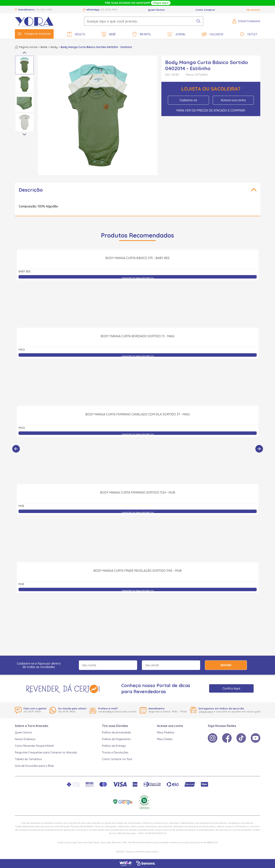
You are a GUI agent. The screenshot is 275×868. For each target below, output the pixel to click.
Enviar (226, 665)
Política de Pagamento (116, 739)
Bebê (109, 34)
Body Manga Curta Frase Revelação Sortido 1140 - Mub (137, 613)
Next (24, 135)
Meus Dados (165, 739)
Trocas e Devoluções (115, 752)
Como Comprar (205, 10)
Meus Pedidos (166, 732)
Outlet (249, 34)
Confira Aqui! (231, 688)
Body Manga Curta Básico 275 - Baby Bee (137, 300)
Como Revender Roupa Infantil (34, 746)
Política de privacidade (116, 732)
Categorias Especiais (34, 34)
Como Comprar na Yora (117, 759)
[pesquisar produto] (198, 21)
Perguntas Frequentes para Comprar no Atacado (46, 752)
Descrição (31, 190)
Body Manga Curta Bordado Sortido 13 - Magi (137, 378)
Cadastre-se (188, 100)
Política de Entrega (114, 746)
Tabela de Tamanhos (28, 759)
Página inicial (28, 47)
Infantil (142, 34)
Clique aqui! (161, 3)
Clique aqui (206, 711)
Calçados (213, 34)
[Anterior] (16, 449)
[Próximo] (259, 449)
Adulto (76, 34)
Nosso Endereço (25, 739)
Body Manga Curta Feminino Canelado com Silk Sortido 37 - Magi (138, 456)
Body (54, 47)
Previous (24, 53)
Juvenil (176, 34)
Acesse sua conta (233, 100)
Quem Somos (156, 10)
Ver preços (253, 10)
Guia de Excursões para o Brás (34, 766)
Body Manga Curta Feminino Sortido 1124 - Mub (138, 534)
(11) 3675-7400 (44, 10)
